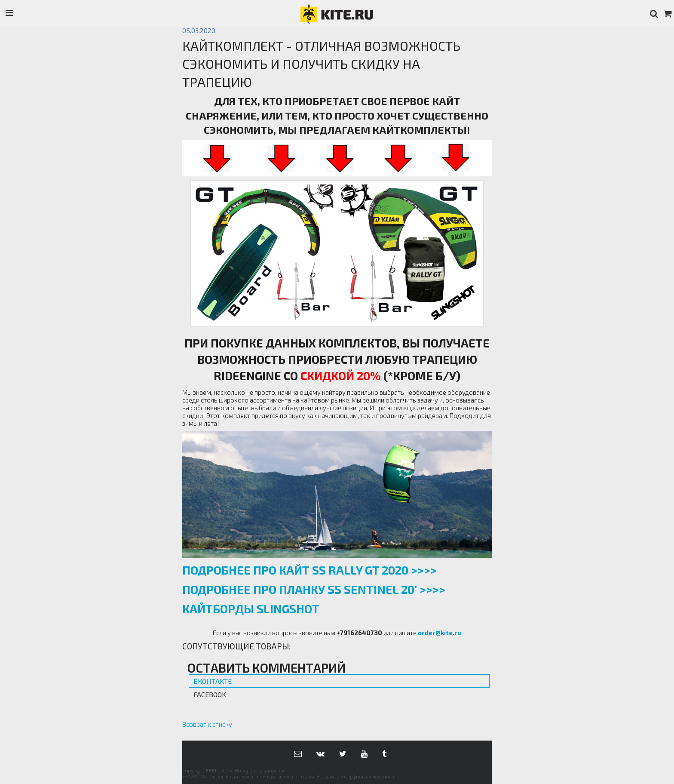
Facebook (210, 694)
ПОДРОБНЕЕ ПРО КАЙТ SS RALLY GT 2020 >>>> (309, 570)
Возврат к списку (207, 724)
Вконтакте (213, 681)
